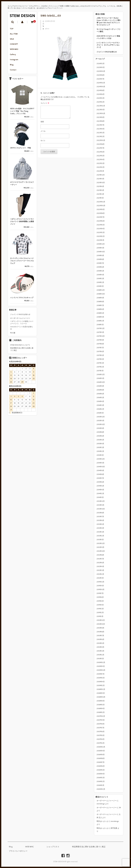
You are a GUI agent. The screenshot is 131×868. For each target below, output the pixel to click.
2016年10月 (101, 382)
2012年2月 (100, 574)
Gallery (13, 56)
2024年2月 (101, 102)
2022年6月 (101, 152)
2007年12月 (101, 716)
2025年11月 (101, 67)
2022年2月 (101, 167)
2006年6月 (101, 766)
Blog (12, 67)
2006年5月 (101, 770)
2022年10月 (101, 140)
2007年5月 (101, 735)
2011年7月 (100, 593)
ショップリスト (53, 847)
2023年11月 (101, 110)
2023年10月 (101, 114)
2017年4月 (100, 359)
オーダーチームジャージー (107, 801)
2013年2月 (100, 536)
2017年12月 (101, 328)
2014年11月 (100, 463)
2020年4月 (101, 229)
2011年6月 (100, 597)
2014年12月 (101, 459)
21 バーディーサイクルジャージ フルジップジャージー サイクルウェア (22, 263)
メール (43, 131)
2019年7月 (100, 263)
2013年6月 (100, 520)
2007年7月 (100, 728)
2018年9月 (100, 298)
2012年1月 (100, 578)
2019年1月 (100, 286)
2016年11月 (100, 378)
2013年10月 (101, 509)
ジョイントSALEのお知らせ (107, 52)
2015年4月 (100, 444)
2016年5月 (100, 398)
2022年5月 (101, 156)
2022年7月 (100, 148)
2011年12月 (100, 582)
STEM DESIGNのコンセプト (20, 347)
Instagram (14, 61)
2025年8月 (101, 75)
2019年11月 (100, 248)
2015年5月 (100, 440)
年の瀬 (13, 335)
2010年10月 (101, 624)
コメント (45, 103)
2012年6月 (100, 563)
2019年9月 (100, 256)
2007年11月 (101, 720)
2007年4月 (101, 739)
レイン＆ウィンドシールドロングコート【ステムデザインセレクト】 (108, 45)
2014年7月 (100, 478)
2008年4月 (101, 709)
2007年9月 (101, 724)
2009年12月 (101, 662)
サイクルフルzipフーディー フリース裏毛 (109, 30)
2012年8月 (100, 555)
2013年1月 (100, 540)
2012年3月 (100, 570)
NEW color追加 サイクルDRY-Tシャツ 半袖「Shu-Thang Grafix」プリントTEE (22, 113)
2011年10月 (100, 590)
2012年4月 (100, 567)
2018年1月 (100, 325)
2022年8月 (101, 144)
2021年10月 (101, 183)
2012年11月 (100, 547)
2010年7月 (100, 636)
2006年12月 (101, 747)
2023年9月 (101, 117)
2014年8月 (100, 474)
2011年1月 (100, 616)
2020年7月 (101, 217)
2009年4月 (101, 682)
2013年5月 (100, 524)
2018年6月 (100, 309)
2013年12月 (101, 501)
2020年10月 (101, 206)
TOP (12, 29)
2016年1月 (100, 413)
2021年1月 (100, 198)
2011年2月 (100, 613)
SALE (12, 40)
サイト (43, 141)
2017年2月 (100, 367)
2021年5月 (100, 190)
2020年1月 (100, 240)
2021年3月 (100, 194)
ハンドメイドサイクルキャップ (22, 300)
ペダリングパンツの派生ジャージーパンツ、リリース (22, 325)
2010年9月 (100, 628)
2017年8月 (100, 344)
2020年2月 (101, 236)
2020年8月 (101, 213)
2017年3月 (100, 363)
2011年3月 (100, 609)
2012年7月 (100, 559)
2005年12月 (101, 789)
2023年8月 (101, 121)
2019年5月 (100, 271)
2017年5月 (100, 355)
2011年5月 (100, 601)
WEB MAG (15, 50)
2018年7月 (100, 305)
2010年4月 (100, 647)
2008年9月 (101, 701)
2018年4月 (100, 317)
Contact (14, 72)
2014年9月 (100, 471)
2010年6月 (100, 639)
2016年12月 (101, 375)
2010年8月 (100, 632)
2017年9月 (100, 340)
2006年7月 (101, 762)
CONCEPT (14, 45)
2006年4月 (101, 774)
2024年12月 (101, 83)
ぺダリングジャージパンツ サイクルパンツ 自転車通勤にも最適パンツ (22, 224)
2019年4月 (100, 275)
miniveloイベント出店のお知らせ (22, 330)
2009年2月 (101, 686)
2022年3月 (101, 163)
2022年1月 (100, 171)
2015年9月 (100, 428)
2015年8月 (100, 432)
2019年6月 (100, 267)
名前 (42, 122)
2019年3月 (100, 279)
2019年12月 (101, 244)
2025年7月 (100, 79)
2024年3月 (101, 98)
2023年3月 (101, 133)
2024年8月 (101, 90)
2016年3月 (100, 405)
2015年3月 (100, 448)
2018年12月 (101, 290)
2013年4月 (100, 528)
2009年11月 (101, 666)
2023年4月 (101, 129)
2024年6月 (101, 94)
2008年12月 (101, 689)
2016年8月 (100, 390)
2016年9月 (100, 386)
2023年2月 (101, 137)
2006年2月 (101, 781)
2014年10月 (101, 467)
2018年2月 (100, 321)
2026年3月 (101, 64)
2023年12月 (101, 106)
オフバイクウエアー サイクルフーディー (22, 186)
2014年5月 (100, 486)
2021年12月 (101, 175)
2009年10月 (101, 670)
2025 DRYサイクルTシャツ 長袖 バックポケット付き (108, 37)
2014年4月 (100, 490)
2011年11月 (100, 586)
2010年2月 (100, 655)
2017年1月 (100, 371)
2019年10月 (101, 252)
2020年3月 (101, 233)
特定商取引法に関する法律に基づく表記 (22, 351)
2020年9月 (101, 209)
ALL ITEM (14, 34)
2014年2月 (100, 494)
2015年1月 (100, 455)
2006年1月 (100, 785)
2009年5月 (101, 678)
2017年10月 (101, 336)
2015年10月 (101, 424)
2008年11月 (101, 693)
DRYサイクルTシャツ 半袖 (20, 150)
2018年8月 (100, 302)
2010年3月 (100, 651)
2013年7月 (100, 517)
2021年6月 (100, 186)
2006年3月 (101, 778)
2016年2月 (100, 409)
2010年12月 (101, 620)
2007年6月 (101, 732)
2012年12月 (101, 543)
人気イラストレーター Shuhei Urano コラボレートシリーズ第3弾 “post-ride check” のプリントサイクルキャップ (109, 21)
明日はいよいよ (102, 821)
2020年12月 (101, 202)
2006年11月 (101, 751)
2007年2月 (101, 743)
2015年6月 (100, 436)
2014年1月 (100, 497)
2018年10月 (101, 294)
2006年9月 (101, 755)
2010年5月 (100, 643)
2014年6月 (100, 482)
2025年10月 (101, 71)
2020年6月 (101, 221)
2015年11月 (100, 421)
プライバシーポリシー (18, 851)
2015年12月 (101, 417)
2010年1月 (100, 659)
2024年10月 (101, 87)
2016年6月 (100, 394)
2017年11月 (100, 332)
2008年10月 (101, 697)
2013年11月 (100, 505)
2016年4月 (100, 401)
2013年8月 (100, 513)
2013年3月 (100, 532)
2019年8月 (100, 259)
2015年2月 (100, 451)
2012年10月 (101, 551)
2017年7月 (100, 348)
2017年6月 (100, 352)
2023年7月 (100, 125)
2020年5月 (101, 225)
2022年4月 (101, 160)
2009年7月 (101, 674)
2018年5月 (100, 313)
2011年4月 (100, 605)
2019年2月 (100, 282)
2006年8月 (101, 758)
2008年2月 (101, 712)
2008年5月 (101, 705)
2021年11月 (100, 179)
